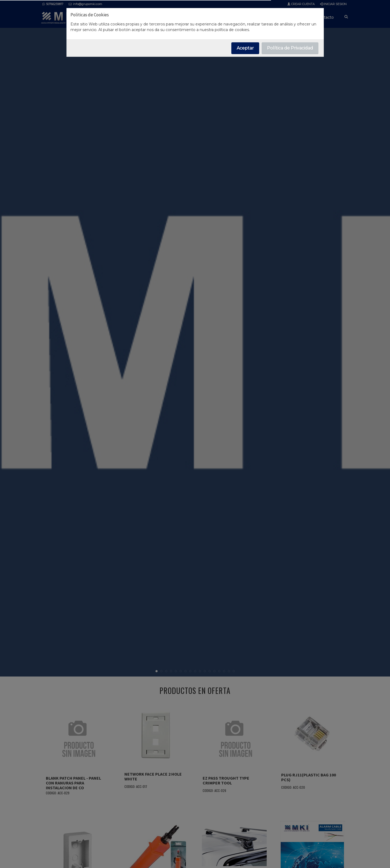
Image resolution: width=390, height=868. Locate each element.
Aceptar (245, 48)
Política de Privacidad (290, 48)
